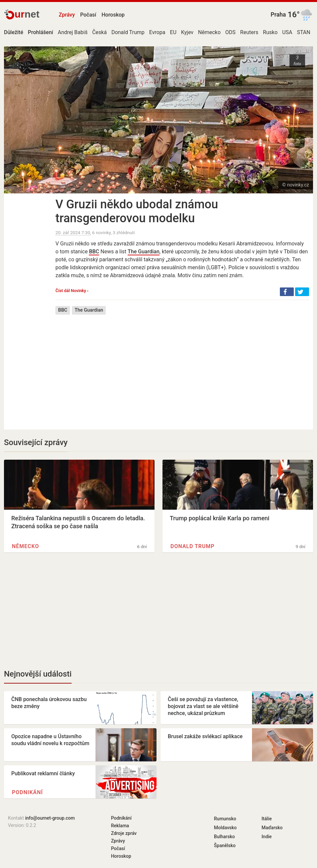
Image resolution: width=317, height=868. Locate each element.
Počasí (88, 15)
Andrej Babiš (73, 32)
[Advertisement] (182, 367)
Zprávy (67, 15)
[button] (287, 292)
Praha (278, 15)
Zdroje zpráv (124, 833)
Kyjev (187, 32)
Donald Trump (128, 32)
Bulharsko (224, 837)
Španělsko (225, 845)
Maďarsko (272, 828)
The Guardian (144, 252)
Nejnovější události (38, 674)
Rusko (270, 32)
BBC (94, 252)
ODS (230, 32)
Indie (267, 837)
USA (287, 32)
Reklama (120, 826)
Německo (209, 32)
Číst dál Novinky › (72, 291)
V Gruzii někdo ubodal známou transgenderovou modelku (137, 211)
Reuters (249, 32)
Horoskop (113, 15)
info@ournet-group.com (50, 818)
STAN (303, 32)
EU (173, 32)
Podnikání (27, 792)
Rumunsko (225, 819)
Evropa (157, 32)
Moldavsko (225, 828)
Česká (99, 32)
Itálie (267, 819)
